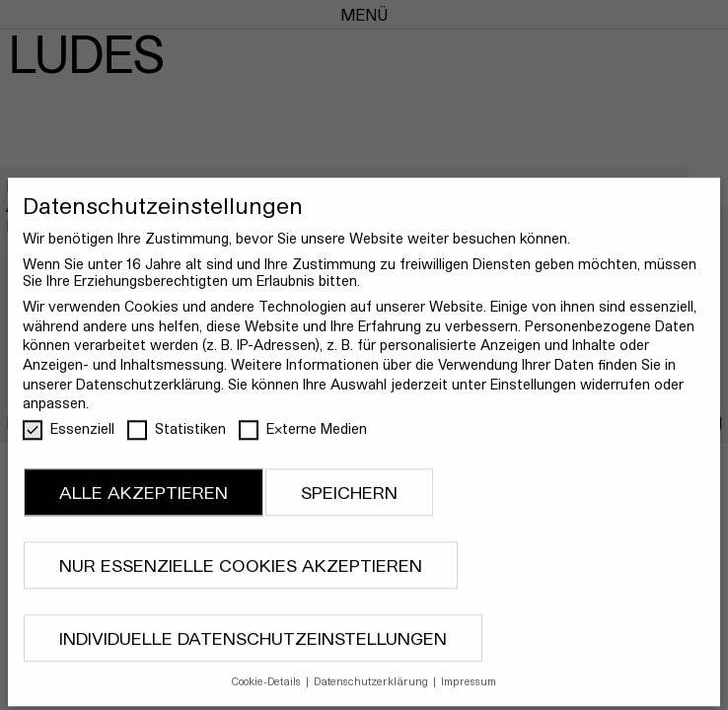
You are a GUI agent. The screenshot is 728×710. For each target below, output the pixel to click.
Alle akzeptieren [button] (144, 503)
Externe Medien (303, 439)
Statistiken (177, 439)
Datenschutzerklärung (148, 395)
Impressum (469, 693)
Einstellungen (533, 395)
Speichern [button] (349, 503)
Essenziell (69, 439)
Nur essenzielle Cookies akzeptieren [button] (241, 576)
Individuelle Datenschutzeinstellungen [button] (253, 649)
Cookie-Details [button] (268, 693)
